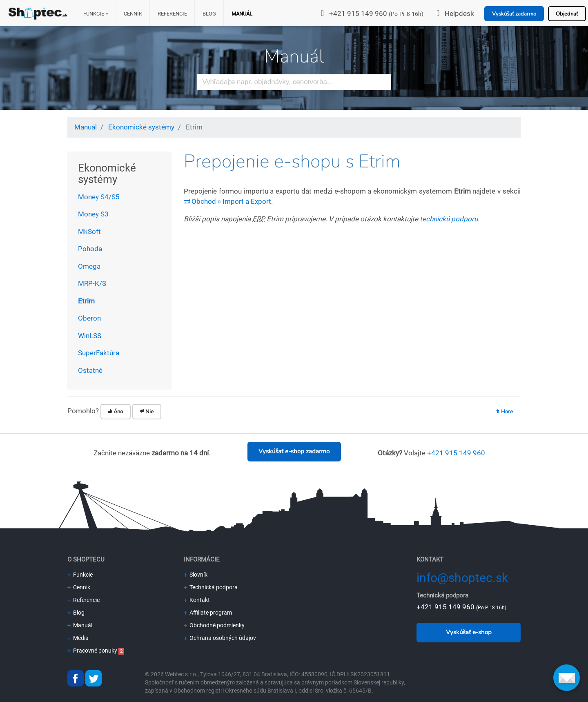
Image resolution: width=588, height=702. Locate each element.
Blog (209, 14)
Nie (147, 412)
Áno (116, 412)
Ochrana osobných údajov (220, 638)
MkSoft (89, 232)
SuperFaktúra (99, 353)
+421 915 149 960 (358, 13)
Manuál (242, 14)
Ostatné (90, 370)
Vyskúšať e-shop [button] (469, 632)
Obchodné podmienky (214, 625)
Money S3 (93, 214)
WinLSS (90, 336)
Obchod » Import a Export (227, 201)
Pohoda (90, 249)
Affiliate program (208, 613)
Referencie (172, 14)
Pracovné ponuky (92, 651)
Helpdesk (459, 13)
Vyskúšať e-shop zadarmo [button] (294, 451)
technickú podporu (449, 219)
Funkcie (94, 14)
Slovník (196, 575)
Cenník (133, 14)
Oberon (89, 318)
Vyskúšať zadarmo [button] (514, 14)
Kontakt (197, 600)
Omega (89, 266)
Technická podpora (211, 587)
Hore (504, 412)
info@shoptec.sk (462, 578)
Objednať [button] (567, 14)
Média (78, 638)
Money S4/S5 (99, 197)
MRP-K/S (92, 283)
